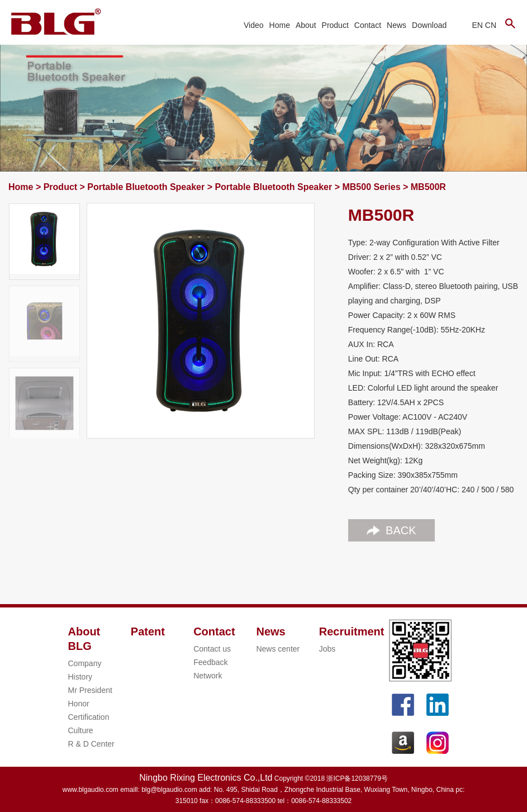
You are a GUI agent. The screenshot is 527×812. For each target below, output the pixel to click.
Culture (81, 730)
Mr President (90, 690)
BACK (391, 530)
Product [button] (335, 25)
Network (208, 676)
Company (85, 663)
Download (429, 25)
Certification (89, 717)
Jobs (327, 649)
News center (278, 649)
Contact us (212, 649)
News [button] (397, 25)
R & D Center (91, 744)
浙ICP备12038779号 (357, 778)
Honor (79, 704)
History (80, 677)
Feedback (210, 662)
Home (280, 25)
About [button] (306, 25)
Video (254, 25)
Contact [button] (368, 25)
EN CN (484, 25)
